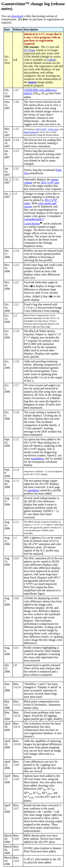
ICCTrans (29, 50)
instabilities (38, 459)
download (17, 16)
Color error (53, 129)
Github (51, 60)
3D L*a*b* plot (50, 183)
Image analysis (31, 132)
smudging (33, 490)
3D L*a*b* (42, 129)
